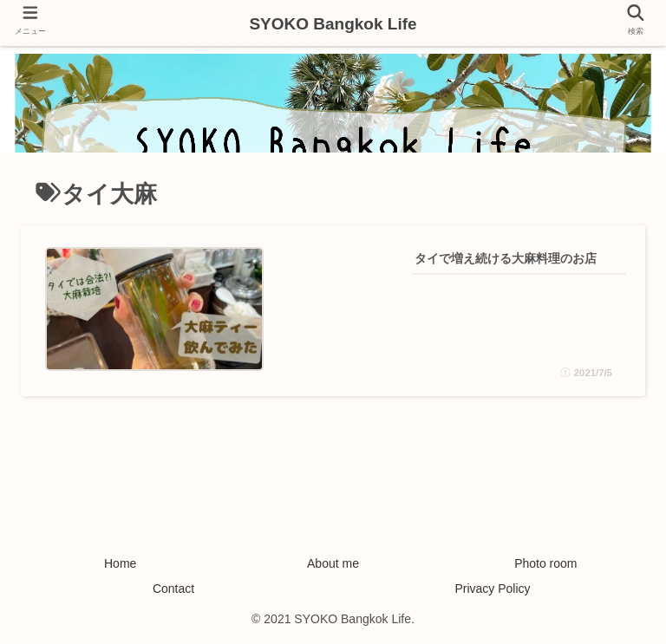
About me (333, 563)
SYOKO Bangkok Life (333, 24)
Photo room (545, 563)
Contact (173, 589)
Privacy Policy (492, 589)
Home (120, 563)
